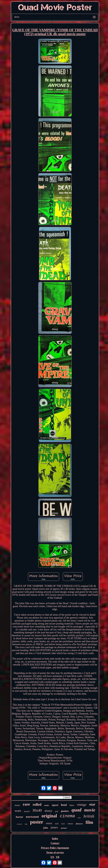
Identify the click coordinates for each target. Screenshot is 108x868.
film (89, 822)
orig (26, 824)
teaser (17, 805)
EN (52, 857)
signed (55, 805)
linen (72, 805)
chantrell (19, 824)
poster (37, 822)
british (89, 816)
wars (18, 811)
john (45, 828)
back (63, 824)
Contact (55, 843)
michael (64, 828)
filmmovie (79, 824)
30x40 (37, 810)
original (49, 816)
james (54, 827)
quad (76, 810)
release (70, 824)
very (79, 818)
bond (64, 805)
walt (57, 824)
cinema (67, 816)
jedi (57, 811)
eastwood (32, 817)
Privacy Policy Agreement (55, 848)
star (92, 804)
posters (65, 811)
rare (26, 804)
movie (90, 810)
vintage (82, 805)
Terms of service (55, 852)
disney (49, 811)
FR (58, 857)
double (47, 805)
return (49, 823)
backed (27, 811)
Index (55, 839)
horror (19, 817)
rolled (37, 804)
